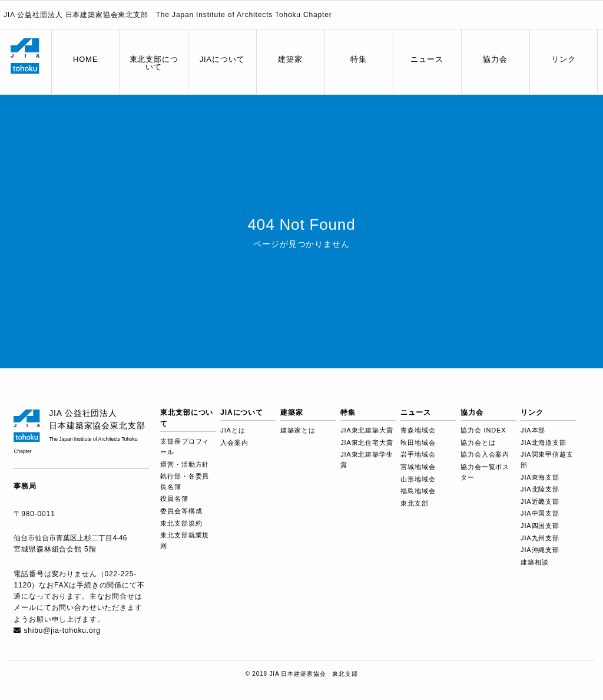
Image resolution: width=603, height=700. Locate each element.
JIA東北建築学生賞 (367, 460)
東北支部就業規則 (185, 540)
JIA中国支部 (540, 513)
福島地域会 (418, 491)
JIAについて (222, 59)
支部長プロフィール (185, 447)
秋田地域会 (418, 443)
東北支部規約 (181, 523)
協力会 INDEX (483, 430)
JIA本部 (533, 430)
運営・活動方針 (185, 464)
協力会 (495, 59)
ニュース (427, 59)
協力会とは (478, 443)
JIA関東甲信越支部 (547, 460)
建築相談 (534, 562)
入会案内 (234, 443)
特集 (359, 59)
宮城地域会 (418, 467)
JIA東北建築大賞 (367, 430)
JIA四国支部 (540, 526)
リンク (564, 59)
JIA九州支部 (540, 538)
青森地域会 (418, 430)
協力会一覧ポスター (485, 472)
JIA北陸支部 (540, 489)
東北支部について (154, 63)
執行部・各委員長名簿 (185, 481)
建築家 (290, 59)
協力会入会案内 (485, 454)
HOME (85, 59)
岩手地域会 (418, 454)
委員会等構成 (181, 511)
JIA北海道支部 (544, 443)
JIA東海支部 (540, 477)
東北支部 (414, 503)
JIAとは (233, 430)
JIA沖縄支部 (540, 550)
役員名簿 (174, 498)
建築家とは (298, 430)
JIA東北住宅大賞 (367, 443)
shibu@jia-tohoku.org (62, 630)
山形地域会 (418, 479)
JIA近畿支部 (540, 501)
